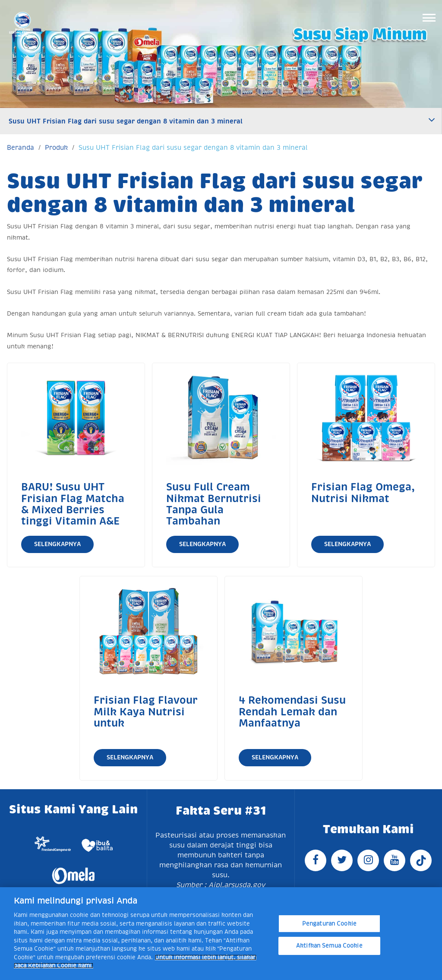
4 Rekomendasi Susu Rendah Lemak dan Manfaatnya (292, 712)
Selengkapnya (57, 544)
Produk (56, 147)
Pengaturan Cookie (329, 924)
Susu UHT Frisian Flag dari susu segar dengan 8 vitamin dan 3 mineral (126, 121)
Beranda (21, 147)
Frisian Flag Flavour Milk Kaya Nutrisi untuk (146, 712)
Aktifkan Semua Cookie (329, 946)
